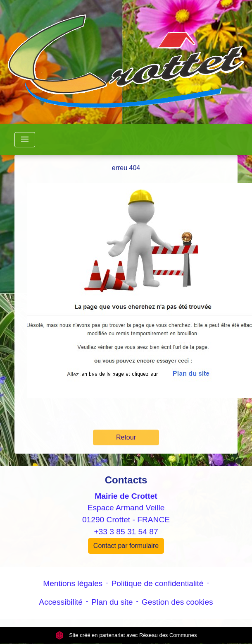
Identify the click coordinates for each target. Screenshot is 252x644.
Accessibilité (61, 602)
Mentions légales (73, 583)
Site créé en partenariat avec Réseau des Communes (126, 635)
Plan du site (112, 602)
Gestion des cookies (177, 602)
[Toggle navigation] (25, 140)
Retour (126, 437)
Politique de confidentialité (158, 583)
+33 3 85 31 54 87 (126, 532)
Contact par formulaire (126, 546)
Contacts (126, 480)
